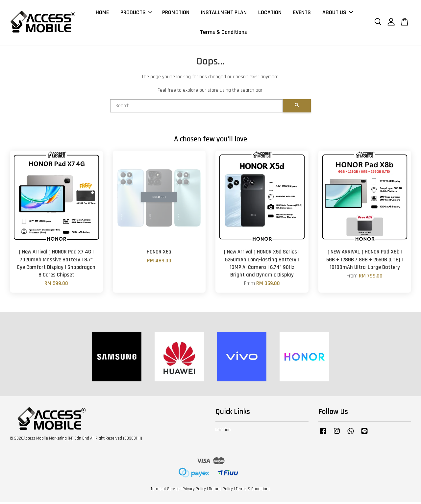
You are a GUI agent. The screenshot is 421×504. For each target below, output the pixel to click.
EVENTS (302, 13)
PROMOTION (176, 13)
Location (223, 431)
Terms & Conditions (223, 33)
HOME (102, 13)
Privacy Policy (194, 490)
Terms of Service (165, 490)
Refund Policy (221, 490)
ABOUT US (338, 13)
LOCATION (270, 13)
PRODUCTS (136, 13)
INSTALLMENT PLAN (224, 13)
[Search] (197, 108)
